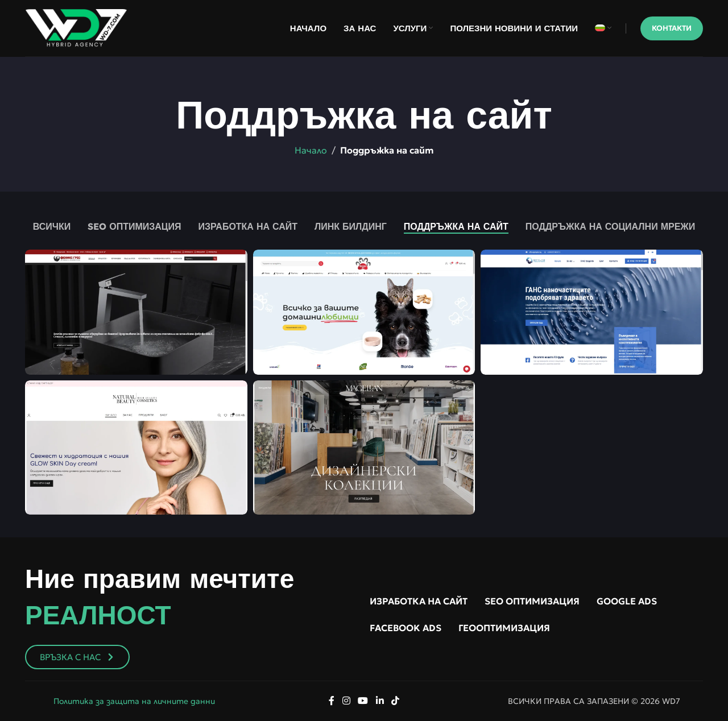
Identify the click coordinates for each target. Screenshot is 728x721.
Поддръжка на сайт (387, 150)
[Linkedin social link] (380, 701)
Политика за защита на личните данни (134, 701)
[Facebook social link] (332, 701)
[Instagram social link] (346, 701)
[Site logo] (76, 27)
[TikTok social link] (395, 701)
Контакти (672, 28)
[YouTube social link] (363, 701)
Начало (311, 150)
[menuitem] (603, 28)
